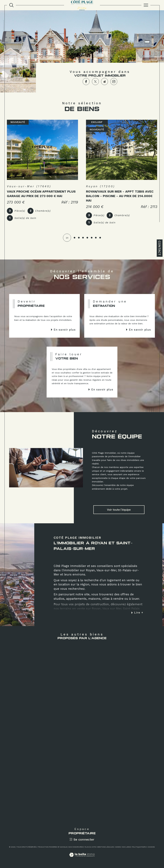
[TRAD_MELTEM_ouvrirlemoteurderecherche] (11, 5)
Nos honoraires (76, 847)
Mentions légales (105, 847)
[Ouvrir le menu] (146, 5)
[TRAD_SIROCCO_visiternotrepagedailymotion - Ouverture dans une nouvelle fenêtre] (105, 81)
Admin (118, 847)
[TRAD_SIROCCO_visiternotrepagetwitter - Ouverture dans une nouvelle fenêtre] (95, 81)
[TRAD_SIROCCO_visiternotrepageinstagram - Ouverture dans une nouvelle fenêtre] (114, 81)
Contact (160, 248)
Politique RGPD (139, 847)
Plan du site (90, 847)
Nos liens (126, 847)
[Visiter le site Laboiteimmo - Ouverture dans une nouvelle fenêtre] (82, 858)
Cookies (151, 847)
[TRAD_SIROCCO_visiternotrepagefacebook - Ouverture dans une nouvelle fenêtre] (86, 81)
